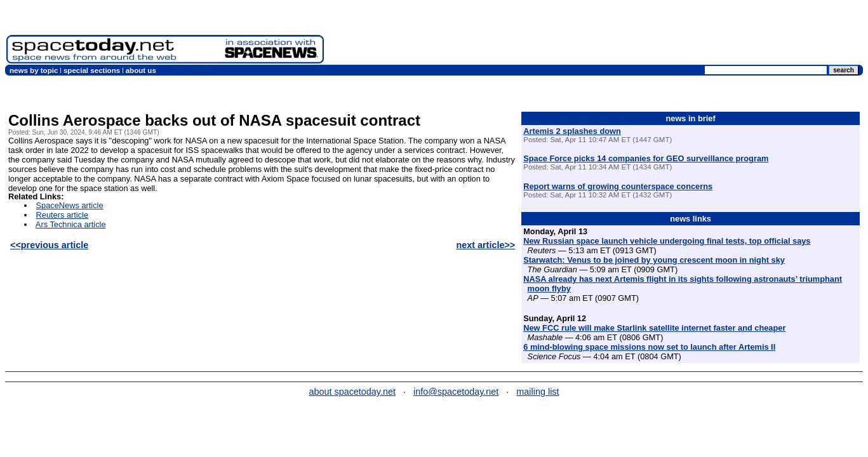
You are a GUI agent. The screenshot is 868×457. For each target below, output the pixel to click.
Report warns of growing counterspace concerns (618, 186)
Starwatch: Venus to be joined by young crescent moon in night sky (654, 260)
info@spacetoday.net (456, 392)
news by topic (34, 70)
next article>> (485, 245)
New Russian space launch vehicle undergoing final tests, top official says (667, 241)
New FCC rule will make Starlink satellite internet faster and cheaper (654, 328)
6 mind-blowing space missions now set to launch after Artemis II (649, 347)
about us (141, 70)
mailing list (537, 392)
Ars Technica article (71, 224)
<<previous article (49, 245)
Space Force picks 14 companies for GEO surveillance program (646, 158)
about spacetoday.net (352, 392)
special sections (92, 70)
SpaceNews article (70, 205)
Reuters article (63, 215)
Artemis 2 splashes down (572, 131)
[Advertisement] (631, 35)
